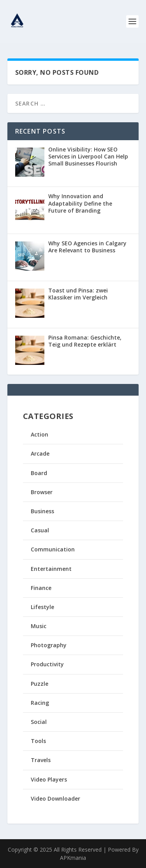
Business (42, 511)
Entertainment (51, 569)
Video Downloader (55, 798)
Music (39, 626)
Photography (49, 645)
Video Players (49, 779)
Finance (41, 588)
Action (40, 434)
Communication (53, 549)
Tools (38, 741)
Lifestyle (42, 607)
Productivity (47, 664)
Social (39, 722)
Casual (40, 530)
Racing (40, 703)
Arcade (40, 453)
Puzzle (40, 684)
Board (39, 473)
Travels (41, 760)
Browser (42, 492)
